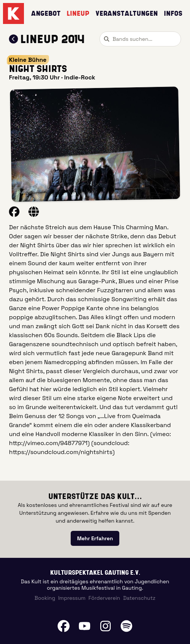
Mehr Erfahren (95, 538)
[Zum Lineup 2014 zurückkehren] (13, 39)
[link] (95, 538)
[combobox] (140, 39)
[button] (95, 144)
